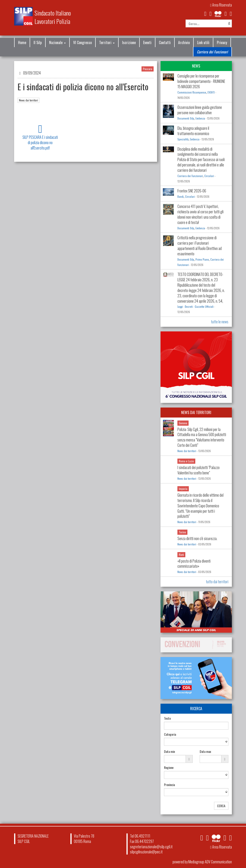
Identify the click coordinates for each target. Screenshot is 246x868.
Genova (183, 423)
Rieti (181, 555)
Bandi (181, 197)
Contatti (165, 42)
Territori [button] (107, 42)
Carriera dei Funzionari (212, 52)
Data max (205, 751)
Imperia (183, 489)
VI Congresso (82, 42)
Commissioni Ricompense (192, 92)
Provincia (169, 785)
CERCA (221, 806)
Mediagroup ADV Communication (210, 862)
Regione (169, 768)
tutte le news (220, 322)
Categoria (170, 734)
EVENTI (211, 92)
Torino (182, 532)
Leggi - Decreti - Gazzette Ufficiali (196, 307)
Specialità (183, 139)
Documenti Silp (186, 118)
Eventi (147, 42)
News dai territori (28, 100)
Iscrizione (129, 42)
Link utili (203, 42)
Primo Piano (202, 259)
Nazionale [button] (57, 42)
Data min (169, 751)
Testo (167, 718)
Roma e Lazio (186, 461)
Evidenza (200, 118)
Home (22, 42)
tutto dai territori (217, 582)
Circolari (209, 176)
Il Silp (38, 42)
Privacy (222, 42)
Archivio (184, 42)
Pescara (148, 69)
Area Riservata (221, 5)
